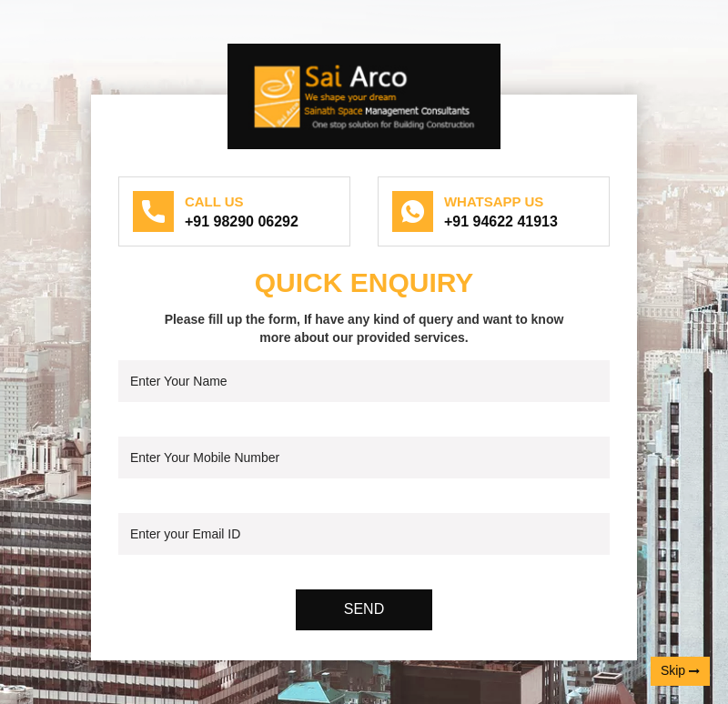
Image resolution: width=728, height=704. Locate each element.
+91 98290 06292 (242, 221)
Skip (680, 671)
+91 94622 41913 (501, 221)
